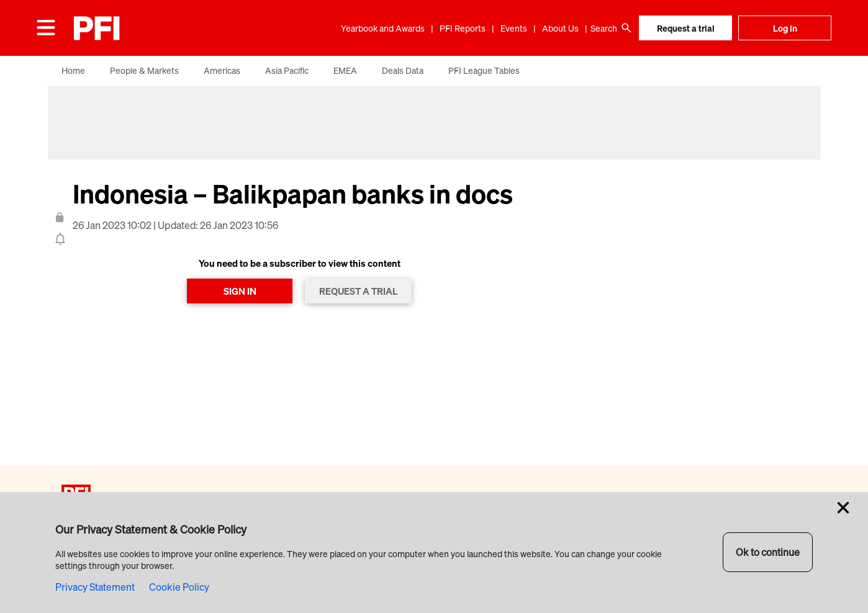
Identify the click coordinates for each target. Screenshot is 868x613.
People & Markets (144, 70)
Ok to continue (768, 552)
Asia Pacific (287, 70)
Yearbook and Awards (383, 28)
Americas (222, 70)
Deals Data (403, 70)
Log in (785, 28)
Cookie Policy (179, 587)
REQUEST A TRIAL (358, 291)
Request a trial (686, 28)
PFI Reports (463, 28)
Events (514, 28)
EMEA (345, 70)
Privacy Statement (95, 587)
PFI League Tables (484, 70)
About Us (560, 28)
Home (73, 70)
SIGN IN (240, 291)
